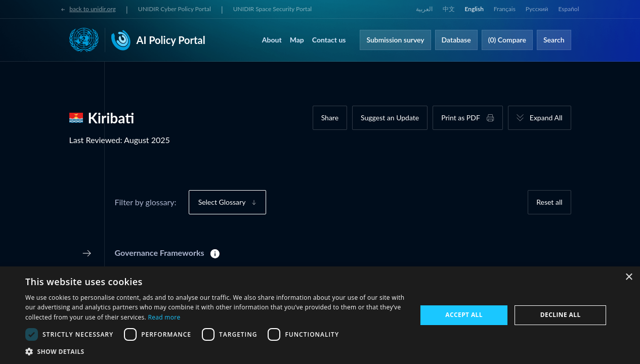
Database (456, 40)
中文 (449, 9)
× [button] (629, 277)
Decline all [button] (561, 315)
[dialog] (320, 315)
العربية (424, 9)
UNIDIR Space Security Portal (272, 9)
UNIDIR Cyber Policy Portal (175, 9)
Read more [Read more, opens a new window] (164, 317)
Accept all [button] (464, 315)
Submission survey (395, 40)
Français (505, 9)
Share (330, 118)
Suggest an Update (390, 118)
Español (568, 9)
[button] (215, 351)
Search (554, 40)
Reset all (549, 202)
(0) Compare (507, 40)
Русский (537, 9)
